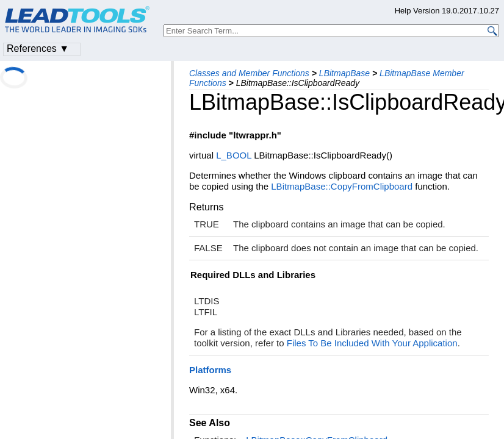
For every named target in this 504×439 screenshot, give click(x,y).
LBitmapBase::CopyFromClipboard (342, 186)
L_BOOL (234, 155)
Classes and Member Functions (249, 73)
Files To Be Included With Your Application (372, 343)
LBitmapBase (344, 73)
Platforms (210, 370)
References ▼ (38, 48)
